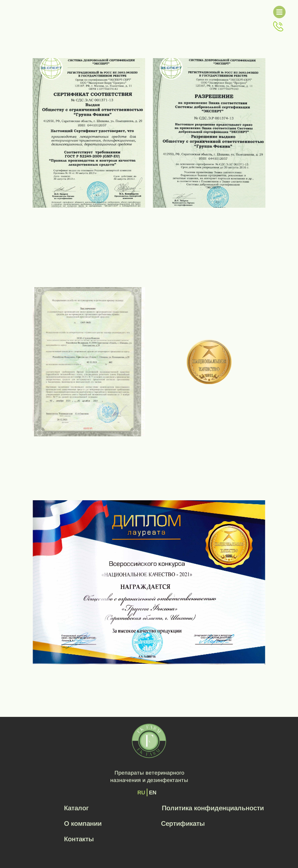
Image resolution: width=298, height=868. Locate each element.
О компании (83, 824)
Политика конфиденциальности (213, 808)
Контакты (79, 839)
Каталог (76, 808)
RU (141, 792)
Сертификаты (183, 824)
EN (153, 792)
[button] (278, 26)
